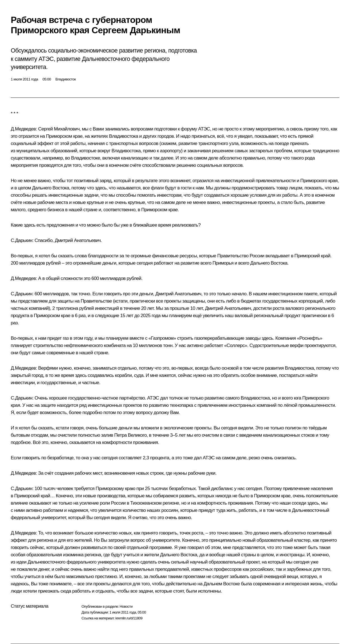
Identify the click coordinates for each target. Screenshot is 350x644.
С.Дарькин (21, 240)
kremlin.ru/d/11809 (129, 618)
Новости (126, 606)
